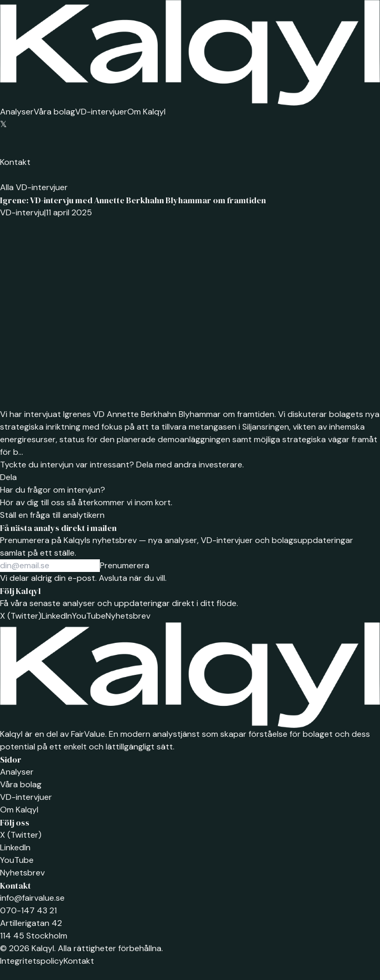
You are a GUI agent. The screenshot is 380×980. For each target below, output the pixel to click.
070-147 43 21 (28, 910)
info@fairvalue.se (32, 898)
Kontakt (15, 162)
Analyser (17, 112)
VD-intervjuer (101, 112)
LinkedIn (57, 616)
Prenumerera (125, 565)
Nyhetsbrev (128, 616)
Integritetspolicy (32, 961)
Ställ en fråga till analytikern (52, 515)
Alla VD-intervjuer (34, 187)
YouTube (89, 616)
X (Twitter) (21, 616)
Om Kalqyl (146, 112)
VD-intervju (22, 212)
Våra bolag (54, 112)
